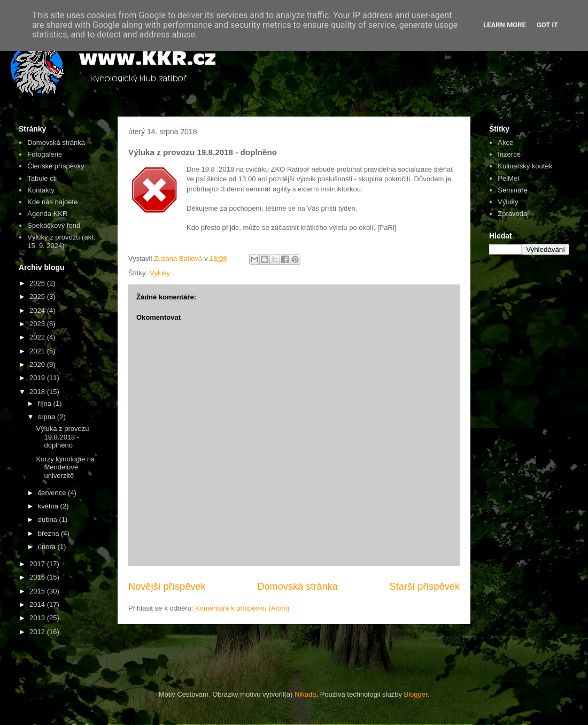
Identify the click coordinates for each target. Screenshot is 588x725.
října (46, 403)
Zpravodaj (513, 214)
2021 (38, 351)
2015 (38, 591)
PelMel (508, 178)
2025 (38, 296)
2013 (38, 618)
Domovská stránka (297, 587)
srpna (48, 417)
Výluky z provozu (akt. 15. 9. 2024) (61, 241)
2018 (38, 392)
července (53, 493)
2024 (38, 310)
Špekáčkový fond (54, 225)
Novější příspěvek (167, 587)
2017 (38, 564)
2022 (38, 337)
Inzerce (509, 154)
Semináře (513, 190)
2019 (38, 378)
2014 (38, 604)
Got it (547, 25)
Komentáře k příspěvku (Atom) (242, 608)
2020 (38, 364)
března (49, 533)
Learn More (505, 25)
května (49, 506)
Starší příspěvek (425, 587)
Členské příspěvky (56, 166)
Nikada (305, 694)
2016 (38, 577)
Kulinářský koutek (525, 166)
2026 (38, 283)
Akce (505, 142)
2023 (38, 324)
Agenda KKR (47, 214)
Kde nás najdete (52, 202)
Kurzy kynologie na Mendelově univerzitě (65, 467)
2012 (38, 632)
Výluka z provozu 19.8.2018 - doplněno (62, 437)
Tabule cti (42, 178)
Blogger (416, 694)
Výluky (160, 273)
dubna (49, 519)
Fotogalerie (45, 154)
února (48, 547)
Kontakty (41, 190)
